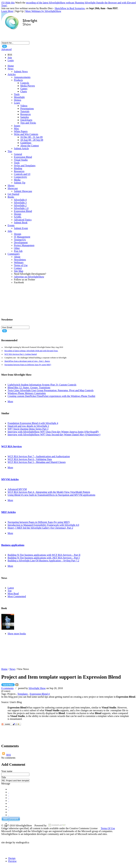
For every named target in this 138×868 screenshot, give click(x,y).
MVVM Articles (10, 479)
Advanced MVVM (17, 489)
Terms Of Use (108, 828)
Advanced (6, 49)
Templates (23, 694)
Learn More (7, 11)
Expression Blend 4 (40, 694)
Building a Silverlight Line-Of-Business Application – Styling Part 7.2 (43, 561)
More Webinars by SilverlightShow (43, 11)
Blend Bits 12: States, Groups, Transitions (29, 388)
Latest (11, 588)
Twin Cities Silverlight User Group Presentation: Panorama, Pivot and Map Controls (51, 390)
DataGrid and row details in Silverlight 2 (28, 426)
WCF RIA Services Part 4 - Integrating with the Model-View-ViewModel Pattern (49, 492)
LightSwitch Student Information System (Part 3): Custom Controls (42, 385)
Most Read (13, 594)
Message (6, 784)
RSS (9, 755)
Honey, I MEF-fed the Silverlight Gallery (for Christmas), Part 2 (40, 528)
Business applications (13, 545)
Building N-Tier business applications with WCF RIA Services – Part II (44, 555)
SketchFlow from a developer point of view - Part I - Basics (27, 361)
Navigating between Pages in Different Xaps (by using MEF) (28, 365)
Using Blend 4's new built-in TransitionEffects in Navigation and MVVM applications (51, 495)
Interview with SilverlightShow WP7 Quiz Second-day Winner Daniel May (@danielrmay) (54, 435)
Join (10, 58)
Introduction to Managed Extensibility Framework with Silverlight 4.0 (43, 525)
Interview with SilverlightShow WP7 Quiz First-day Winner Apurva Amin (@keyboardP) (53, 432)
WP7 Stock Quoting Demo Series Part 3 (28, 429)
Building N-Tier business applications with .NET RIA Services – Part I (44, 558)
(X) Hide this (8, 3)
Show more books (17, 634)
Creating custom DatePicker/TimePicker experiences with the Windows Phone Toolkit (51, 396)
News (12, 669)
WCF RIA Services (11, 446)
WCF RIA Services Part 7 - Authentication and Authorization (39, 456)
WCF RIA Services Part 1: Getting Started (21, 354)
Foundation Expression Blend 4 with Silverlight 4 (33, 423)
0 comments (7, 688)
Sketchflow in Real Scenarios (70, 8)
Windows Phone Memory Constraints (27, 393)
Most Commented (17, 596)
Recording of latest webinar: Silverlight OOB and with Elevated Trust (31, 351)
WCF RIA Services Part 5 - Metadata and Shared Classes (37, 462)
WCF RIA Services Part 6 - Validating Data (30, 459)
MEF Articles (8, 512)
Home (4, 669)
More (10, 401)
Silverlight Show (37, 688)
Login (11, 60)
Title (4, 777)
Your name (7, 771)
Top (10, 591)
